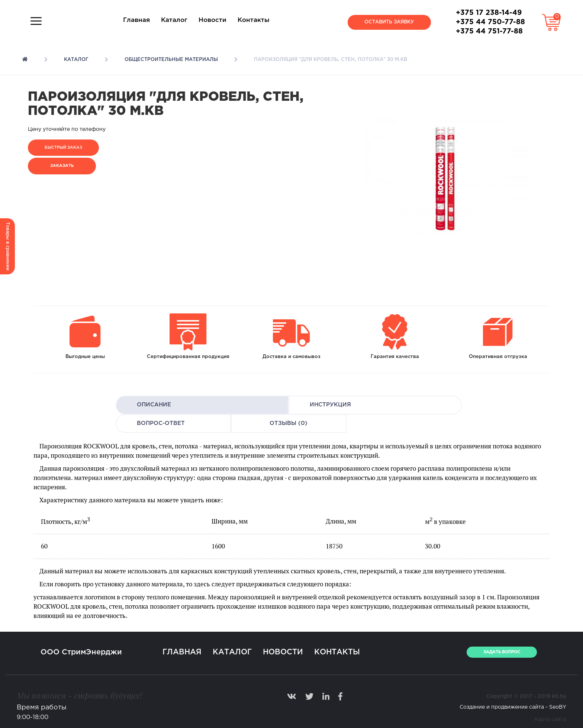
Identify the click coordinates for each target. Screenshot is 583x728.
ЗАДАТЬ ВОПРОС (502, 652)
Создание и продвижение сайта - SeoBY (513, 707)
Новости (212, 20)
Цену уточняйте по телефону (67, 129)
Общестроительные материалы (171, 60)
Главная (136, 20)
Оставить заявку (389, 22)
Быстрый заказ (63, 148)
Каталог (174, 20)
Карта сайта (550, 719)
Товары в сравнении (8, 246)
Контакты (254, 20)
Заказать (62, 166)
